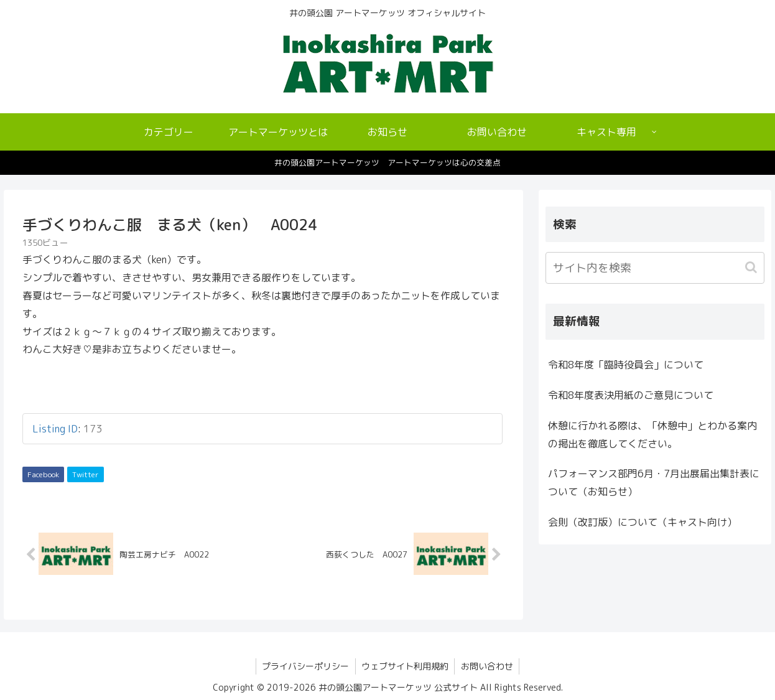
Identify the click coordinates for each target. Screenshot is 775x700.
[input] (655, 268)
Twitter (86, 474)
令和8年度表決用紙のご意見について (631, 395)
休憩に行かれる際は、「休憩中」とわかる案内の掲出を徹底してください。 (652, 435)
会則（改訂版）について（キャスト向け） (643, 522)
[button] (752, 267)
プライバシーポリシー (305, 667)
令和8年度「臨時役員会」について (626, 365)
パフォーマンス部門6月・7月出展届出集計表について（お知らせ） (654, 483)
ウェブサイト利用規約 (405, 667)
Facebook (43, 474)
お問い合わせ (488, 667)
